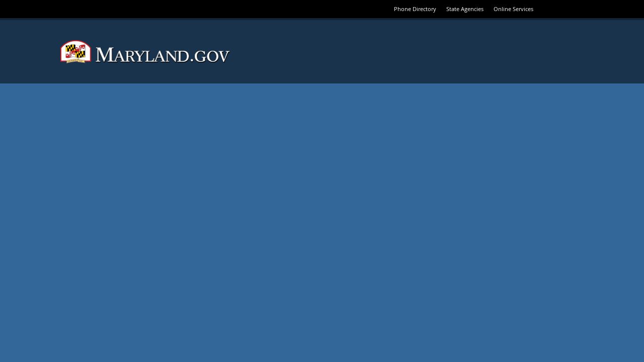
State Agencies (465, 9)
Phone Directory (415, 9)
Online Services (513, 9)
